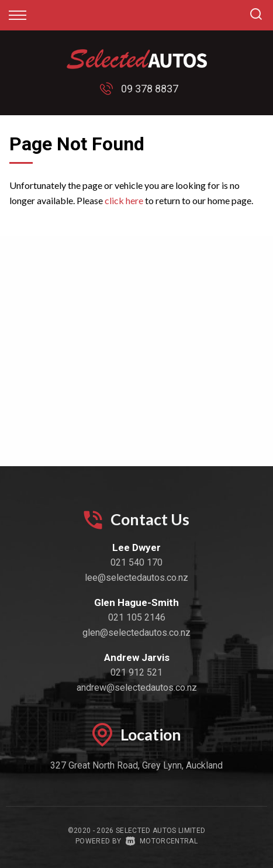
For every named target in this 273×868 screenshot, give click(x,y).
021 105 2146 (137, 617)
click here (124, 200)
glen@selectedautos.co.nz (136, 633)
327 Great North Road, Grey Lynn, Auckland (136, 765)
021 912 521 (136, 672)
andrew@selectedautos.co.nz (137, 688)
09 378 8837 (150, 89)
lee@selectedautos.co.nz (136, 578)
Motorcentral (162, 841)
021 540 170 (136, 562)
